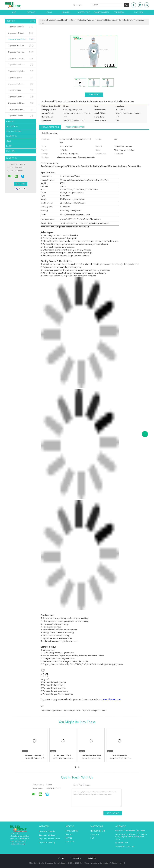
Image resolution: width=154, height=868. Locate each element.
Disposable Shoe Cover (20, 59)
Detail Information (50, 127)
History (69, 835)
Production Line (98, 831)
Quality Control (101, 12)
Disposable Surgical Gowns (20, 71)
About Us (66, 12)
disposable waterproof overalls (94, 710)
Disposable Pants (20, 90)
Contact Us (119, 12)
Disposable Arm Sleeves (20, 65)
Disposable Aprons (20, 78)
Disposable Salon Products (20, 116)
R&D (92, 838)
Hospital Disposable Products (20, 109)
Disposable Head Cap (20, 46)
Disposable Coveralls (20, 27)
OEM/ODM (95, 835)
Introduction (72, 831)
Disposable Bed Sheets (20, 103)
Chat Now (139, 12)
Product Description (75, 127)
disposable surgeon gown (52, 710)
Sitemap (61, 858)
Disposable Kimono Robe (20, 97)
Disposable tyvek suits (72, 710)
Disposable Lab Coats (20, 33)
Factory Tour (84, 12)
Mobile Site (92, 858)
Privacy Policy (76, 858)
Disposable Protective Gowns (20, 84)
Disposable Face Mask (20, 52)
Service (69, 838)
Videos (49, 12)
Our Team (70, 842)
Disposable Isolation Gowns (20, 39)
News (8, 141)
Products (31, 12)
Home (14, 12)
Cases (9, 146)
